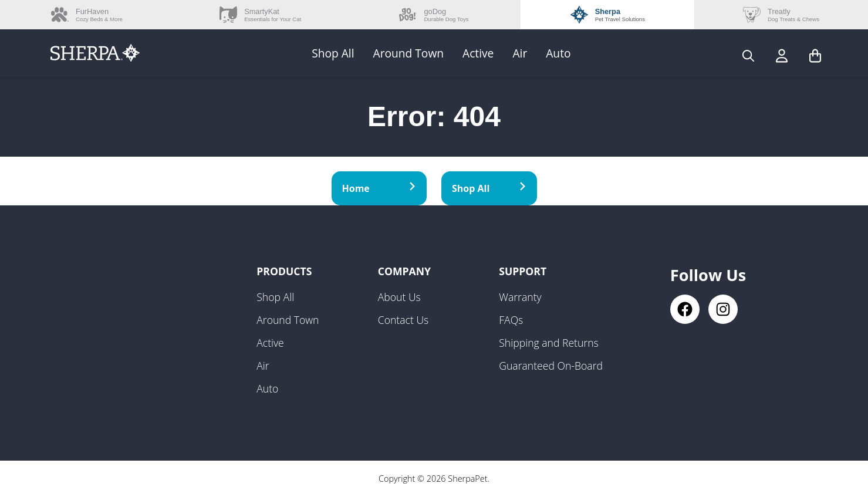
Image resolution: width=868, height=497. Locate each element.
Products (284, 271)
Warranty (520, 297)
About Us (399, 297)
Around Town (409, 53)
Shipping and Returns (549, 343)
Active (478, 53)
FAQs (511, 320)
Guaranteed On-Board (551, 366)
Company (404, 271)
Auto (558, 53)
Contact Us (403, 320)
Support (523, 271)
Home (379, 188)
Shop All (333, 53)
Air (520, 53)
